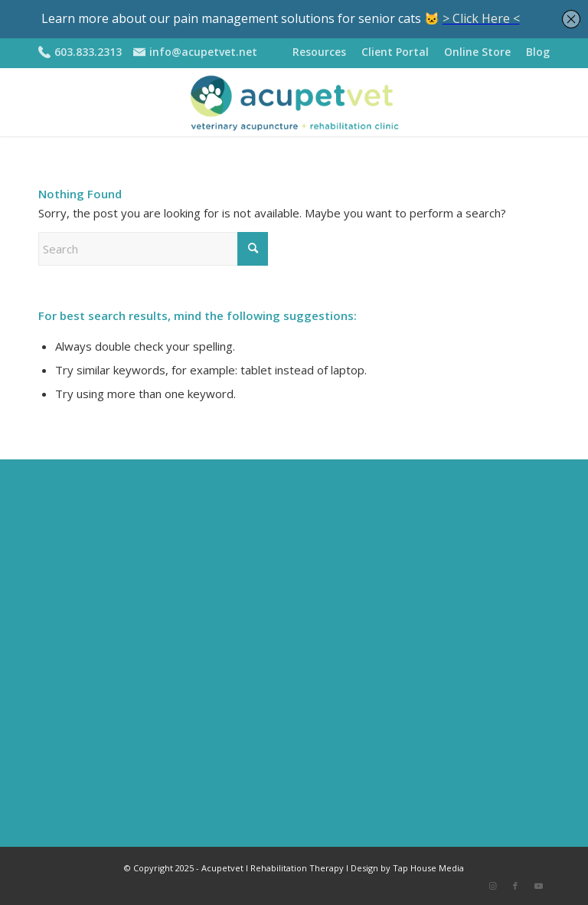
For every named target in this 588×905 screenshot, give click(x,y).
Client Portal (395, 52)
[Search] (153, 249)
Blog (538, 52)
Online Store (477, 52)
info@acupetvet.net (203, 52)
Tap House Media (428, 868)
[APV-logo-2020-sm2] (294, 102)
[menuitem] (319, 52)
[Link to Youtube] (538, 886)
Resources (319, 52)
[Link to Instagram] (492, 886)
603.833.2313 (88, 52)
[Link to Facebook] (515, 886)
